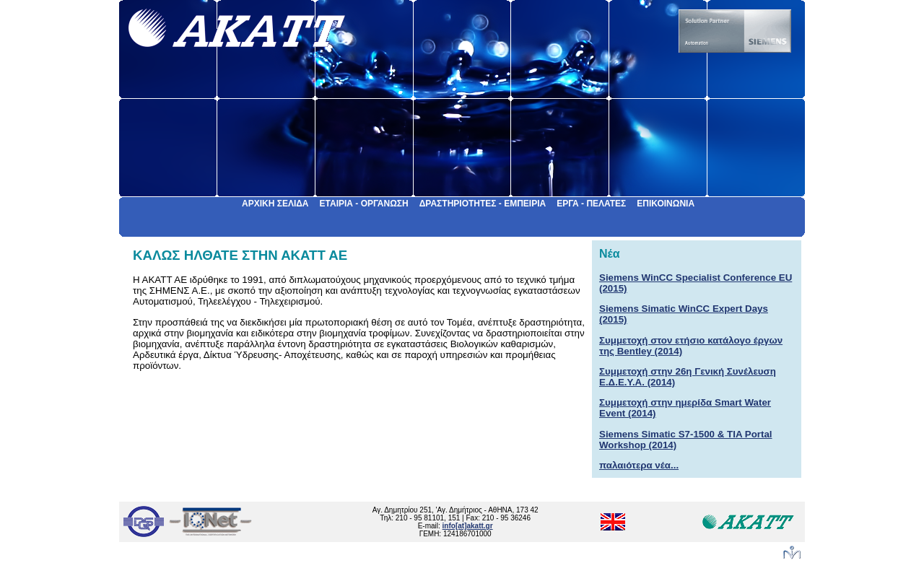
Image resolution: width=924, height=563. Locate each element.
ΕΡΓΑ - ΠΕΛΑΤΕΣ (591, 204)
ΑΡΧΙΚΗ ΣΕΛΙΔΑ (275, 204)
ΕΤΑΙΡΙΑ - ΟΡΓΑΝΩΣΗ (364, 204)
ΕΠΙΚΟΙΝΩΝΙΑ (666, 204)
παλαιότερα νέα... (639, 465)
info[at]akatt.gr (468, 526)
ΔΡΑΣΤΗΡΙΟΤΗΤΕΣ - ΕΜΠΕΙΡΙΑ (483, 204)
